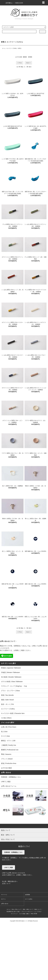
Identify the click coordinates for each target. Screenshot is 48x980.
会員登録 (28, 895)
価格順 (25, 57)
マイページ (4, 895)
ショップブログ (38, 912)
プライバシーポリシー (27, 912)
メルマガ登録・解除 (24, 914)
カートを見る (29, 899)
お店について (6, 883)
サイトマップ (14, 914)
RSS (32, 914)
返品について (38, 909)
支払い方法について (16, 909)
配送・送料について (28, 909)
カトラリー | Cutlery (12, 48)
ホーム (4, 48)
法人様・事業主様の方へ (10, 881)
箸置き (20, 48)
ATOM (36, 914)
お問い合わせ (5, 904)
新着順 (30, 57)
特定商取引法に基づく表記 (13, 912)
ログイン (3, 899)
